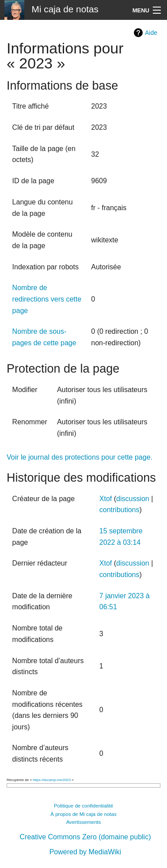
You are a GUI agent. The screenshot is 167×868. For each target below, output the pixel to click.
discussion (133, 499)
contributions (120, 510)
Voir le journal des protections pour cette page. (80, 457)
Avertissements (84, 822)
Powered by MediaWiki (85, 852)
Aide (151, 33)
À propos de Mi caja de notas (83, 814)
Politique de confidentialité (83, 806)
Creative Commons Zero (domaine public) (85, 837)
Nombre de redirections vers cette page (47, 299)
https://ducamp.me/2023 (52, 780)
